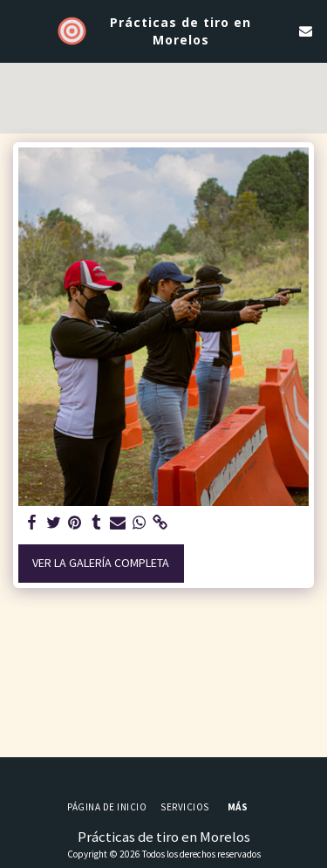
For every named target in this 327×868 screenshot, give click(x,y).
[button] (19, 30)
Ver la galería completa (101, 563)
